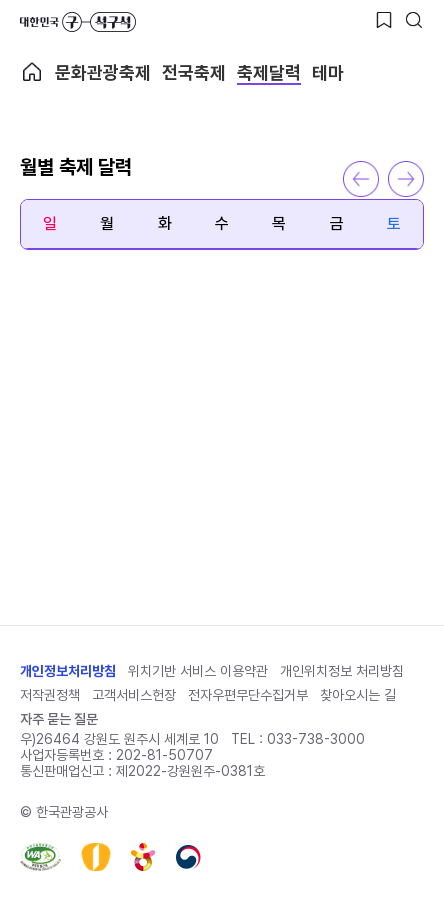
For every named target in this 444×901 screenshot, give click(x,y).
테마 (328, 72)
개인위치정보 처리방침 (342, 671)
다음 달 (406, 179)
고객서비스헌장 (134, 695)
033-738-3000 (316, 739)
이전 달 (361, 179)
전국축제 (194, 72)
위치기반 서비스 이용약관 (198, 671)
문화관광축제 (103, 72)
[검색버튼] (414, 20)
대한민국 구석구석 (78, 22)
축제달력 (269, 72)
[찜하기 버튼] (384, 20)
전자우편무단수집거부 (248, 695)
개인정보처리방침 (68, 671)
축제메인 (32, 72)
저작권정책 (50, 695)
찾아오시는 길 (358, 695)
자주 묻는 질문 (59, 719)
